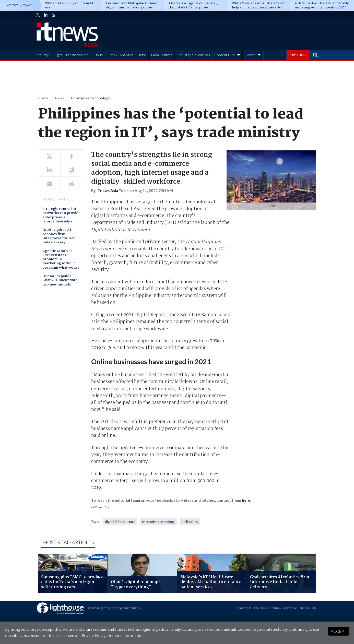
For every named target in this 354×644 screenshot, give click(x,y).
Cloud (98, 55)
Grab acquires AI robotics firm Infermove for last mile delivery (59, 236)
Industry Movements (194, 55)
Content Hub (224, 55)
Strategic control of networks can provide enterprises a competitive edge (61, 216)
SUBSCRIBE (298, 55)
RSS (315, 608)
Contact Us (244, 608)
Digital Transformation (71, 55)
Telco (142, 55)
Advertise (290, 608)
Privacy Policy (94, 636)
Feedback (275, 608)
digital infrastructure (120, 522)
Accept (339, 631)
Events (250, 55)
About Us (260, 608)
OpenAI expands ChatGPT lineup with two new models (60, 281)
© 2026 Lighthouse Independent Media (114, 608)
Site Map (305, 608)
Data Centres (162, 55)
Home (43, 98)
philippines (190, 522)
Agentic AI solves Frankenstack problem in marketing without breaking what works (61, 260)
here (246, 500)
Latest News (18, 5)
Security (43, 55)
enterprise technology (158, 522)
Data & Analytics (121, 55)
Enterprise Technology (91, 98)
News (60, 98)
